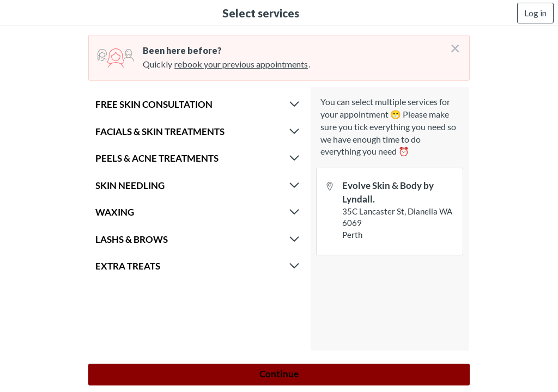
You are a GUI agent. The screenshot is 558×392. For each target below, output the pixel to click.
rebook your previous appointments (241, 64)
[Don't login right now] (452, 44)
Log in (535, 13)
